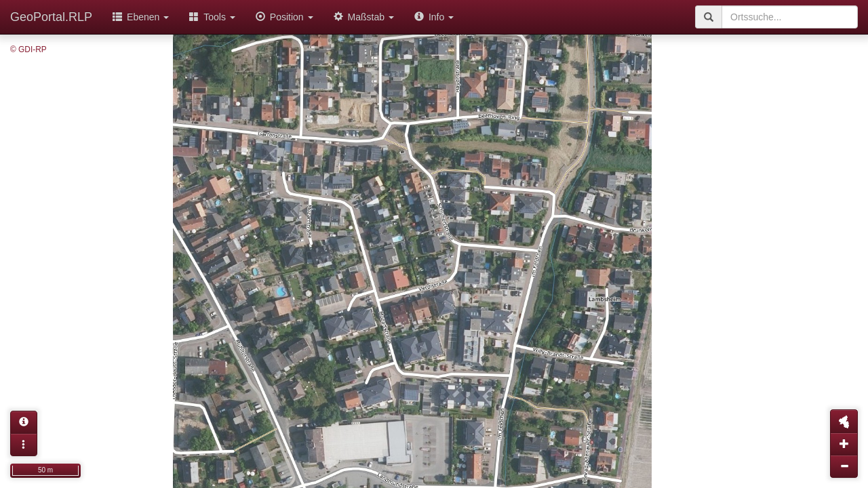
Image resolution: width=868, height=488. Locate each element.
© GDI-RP (28, 49)
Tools (212, 17)
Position (284, 17)
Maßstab (364, 17)
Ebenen (141, 17)
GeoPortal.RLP (51, 17)
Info (434, 17)
